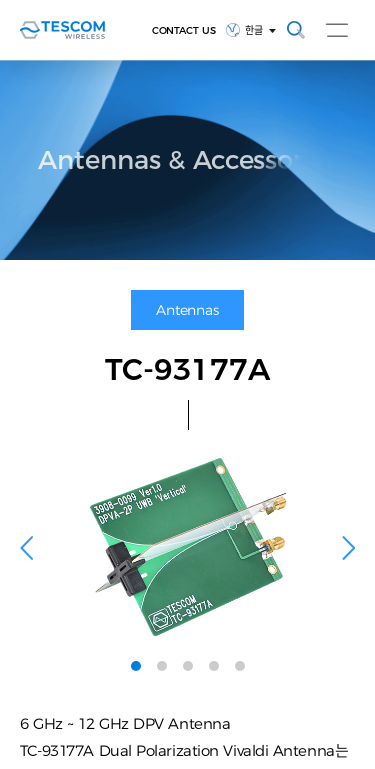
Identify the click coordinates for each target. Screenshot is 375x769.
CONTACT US (184, 30)
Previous (26, 547)
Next (348, 547)
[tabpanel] (187, 547)
